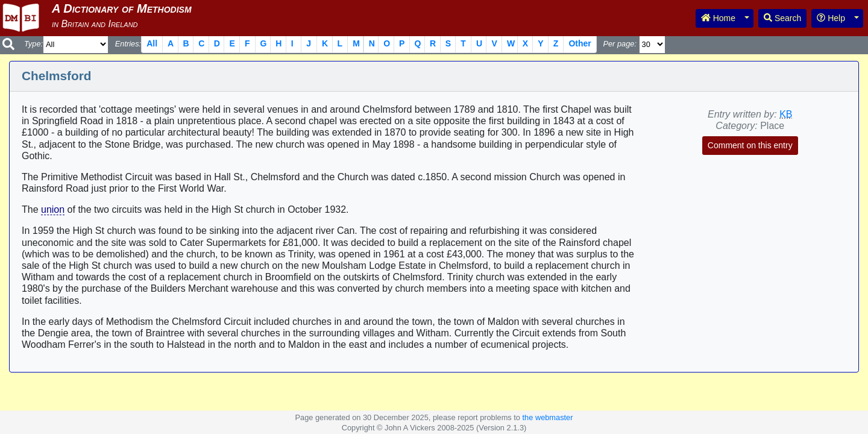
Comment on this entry (750, 145)
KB (786, 114)
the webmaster (548, 417)
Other (580, 43)
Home (718, 18)
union (53, 209)
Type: (33, 44)
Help (831, 18)
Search (782, 18)
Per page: (620, 44)
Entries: (128, 44)
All (152, 43)
